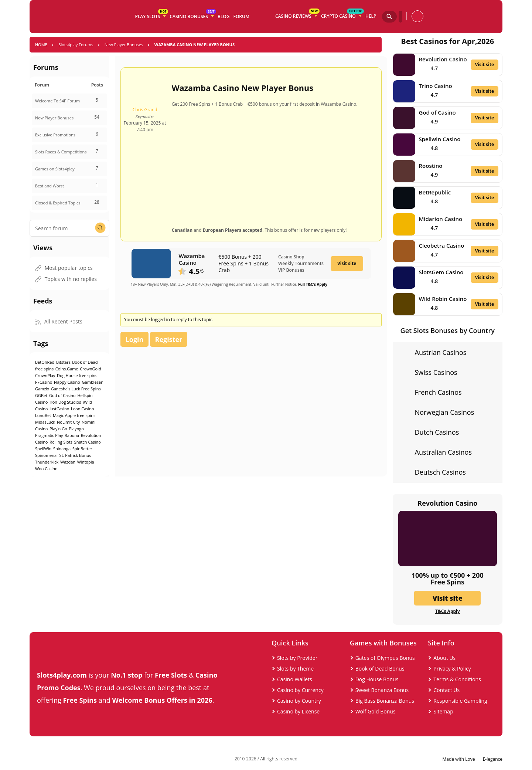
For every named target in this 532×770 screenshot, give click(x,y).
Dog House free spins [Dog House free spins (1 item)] (77, 375)
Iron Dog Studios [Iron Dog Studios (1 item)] (65, 402)
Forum (241, 16)
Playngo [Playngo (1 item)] (76, 429)
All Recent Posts (59, 321)
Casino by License (298, 711)
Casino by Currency (300, 690)
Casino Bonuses (192, 15)
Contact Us (446, 690)
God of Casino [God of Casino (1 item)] (62, 395)
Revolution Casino (443, 59)
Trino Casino (436, 86)
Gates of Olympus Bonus (385, 658)
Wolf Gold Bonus (376, 711)
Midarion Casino (441, 219)
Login (135, 339)
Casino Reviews (297, 15)
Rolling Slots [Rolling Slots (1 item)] (61, 442)
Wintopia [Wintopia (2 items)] (86, 462)
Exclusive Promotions (55, 135)
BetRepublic (435, 192)
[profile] (417, 16)
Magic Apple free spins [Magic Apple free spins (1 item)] (74, 415)
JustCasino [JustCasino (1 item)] (59, 409)
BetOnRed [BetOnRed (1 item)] (45, 362)
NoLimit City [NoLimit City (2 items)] (68, 422)
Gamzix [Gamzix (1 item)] (42, 389)
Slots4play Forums (76, 45)
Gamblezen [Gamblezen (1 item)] (93, 382)
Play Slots (151, 15)
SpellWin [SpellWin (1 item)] (43, 449)
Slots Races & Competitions (61, 152)
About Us (444, 658)
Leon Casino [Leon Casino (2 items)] (83, 409)
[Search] (389, 17)
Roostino (431, 166)
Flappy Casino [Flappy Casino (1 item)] (67, 382)
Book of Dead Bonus (380, 669)
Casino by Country (299, 701)
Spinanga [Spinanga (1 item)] (62, 449)
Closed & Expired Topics (58, 203)
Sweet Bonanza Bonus (382, 690)
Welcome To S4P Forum (57, 101)
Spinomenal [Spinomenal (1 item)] (46, 455)
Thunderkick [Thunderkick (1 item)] (47, 462)
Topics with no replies (66, 279)
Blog (224, 16)
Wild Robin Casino (443, 299)
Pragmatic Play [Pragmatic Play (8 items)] (49, 435)
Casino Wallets (295, 679)
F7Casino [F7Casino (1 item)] (44, 382)
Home (41, 45)
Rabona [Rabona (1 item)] (72, 435)
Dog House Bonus (377, 679)
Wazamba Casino (192, 259)
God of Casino (437, 112)
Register (169, 339)
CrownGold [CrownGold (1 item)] (90, 369)
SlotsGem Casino (441, 272)
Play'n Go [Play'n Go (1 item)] (58, 429)
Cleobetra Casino (442, 245)
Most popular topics (64, 268)
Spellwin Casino (440, 139)
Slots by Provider (297, 658)
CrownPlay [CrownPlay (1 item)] (45, 375)
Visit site (347, 263)
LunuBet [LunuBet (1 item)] (43, 415)
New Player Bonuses (124, 45)
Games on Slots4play (55, 169)
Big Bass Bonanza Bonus (385, 701)
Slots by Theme (295, 669)
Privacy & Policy (452, 669)
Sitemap (443, 711)
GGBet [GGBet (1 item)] (41, 395)
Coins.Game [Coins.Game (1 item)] (67, 369)
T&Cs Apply (448, 611)
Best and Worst (50, 186)
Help (371, 16)
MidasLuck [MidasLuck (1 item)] (45, 422)
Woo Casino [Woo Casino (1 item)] (46, 469)
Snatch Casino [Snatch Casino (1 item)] (88, 442)
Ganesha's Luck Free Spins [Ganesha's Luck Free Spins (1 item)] (76, 389)
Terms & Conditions (457, 679)
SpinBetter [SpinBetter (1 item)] (82, 449)
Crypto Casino (342, 15)
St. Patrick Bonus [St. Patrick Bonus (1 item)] (75, 455)
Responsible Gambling (460, 701)
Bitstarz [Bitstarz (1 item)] (63, 362)
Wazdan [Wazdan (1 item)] (68, 462)
